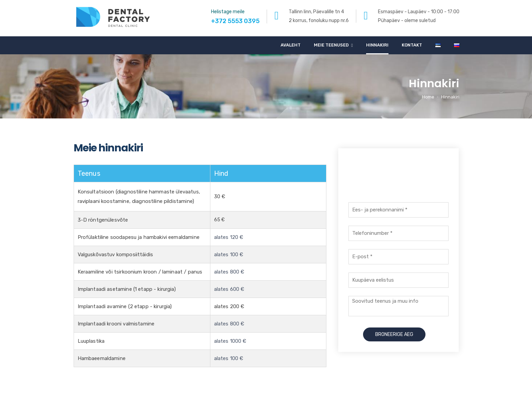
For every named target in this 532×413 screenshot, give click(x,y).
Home (428, 97)
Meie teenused (331, 45)
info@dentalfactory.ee (433, 401)
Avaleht (291, 45)
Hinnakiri (377, 45)
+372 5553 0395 (398, 177)
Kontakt (412, 45)
